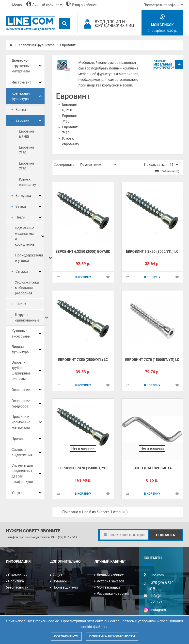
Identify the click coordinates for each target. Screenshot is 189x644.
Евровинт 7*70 (27, 166)
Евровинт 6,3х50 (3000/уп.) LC (152, 252)
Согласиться (66, 636)
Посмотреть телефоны (163, 5)
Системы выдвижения (22, 452)
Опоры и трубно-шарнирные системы (21, 371)
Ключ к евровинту (27, 182)
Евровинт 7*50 (27, 150)
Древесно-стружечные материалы (21, 66)
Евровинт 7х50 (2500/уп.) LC (83, 360)
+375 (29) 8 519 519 (64, 537)
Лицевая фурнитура (20, 349)
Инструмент (21, 82)
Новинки (60, 581)
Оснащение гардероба (21, 404)
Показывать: (154, 165)
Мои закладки (108, 587)
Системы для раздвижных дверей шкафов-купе (22, 474)
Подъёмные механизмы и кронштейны (25, 236)
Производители (65, 587)
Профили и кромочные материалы (21, 422)
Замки (21, 206)
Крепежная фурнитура (37, 45)
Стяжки (22, 271)
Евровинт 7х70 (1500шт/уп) (83, 468)
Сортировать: (64, 165)
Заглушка (23, 196)
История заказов (110, 581)
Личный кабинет (110, 575)
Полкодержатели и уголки (29, 258)
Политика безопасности (112, 636)
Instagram (155, 610)
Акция (57, 575)
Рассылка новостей (113, 593)
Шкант (21, 304)
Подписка (165, 535)
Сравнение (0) (169, 171)
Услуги (17, 493)
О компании (18, 575)
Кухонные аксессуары (21, 334)
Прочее (17, 439)
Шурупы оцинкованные (27, 318)
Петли (20, 217)
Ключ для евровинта (152, 468)
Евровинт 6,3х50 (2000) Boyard (83, 252)
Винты (21, 110)
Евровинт (68, 45)
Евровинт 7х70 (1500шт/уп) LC (152, 360)
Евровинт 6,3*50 (27, 134)
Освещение (21, 390)
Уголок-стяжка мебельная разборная (27, 288)
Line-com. (157, 575)
